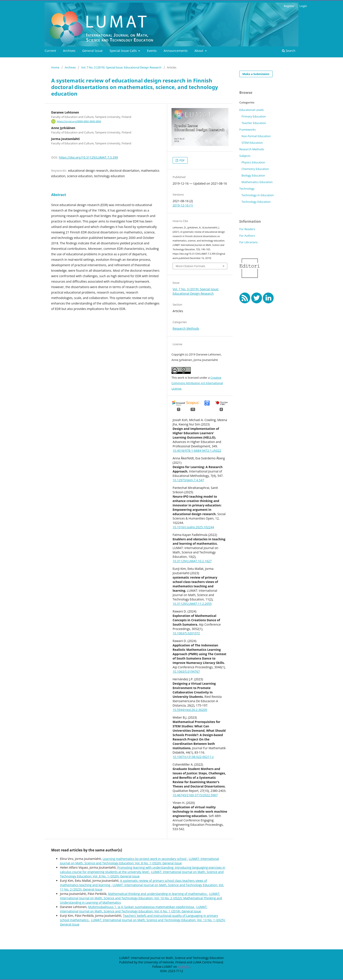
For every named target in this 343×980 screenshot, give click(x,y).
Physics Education (253, 162)
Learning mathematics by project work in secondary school (145, 859)
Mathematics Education (257, 182)
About (199, 51)
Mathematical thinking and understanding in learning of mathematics (158, 894)
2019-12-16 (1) (183, 205)
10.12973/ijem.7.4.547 (188, 480)
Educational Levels (252, 110)
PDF (182, 160)
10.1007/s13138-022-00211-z (193, 757)
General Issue (92, 51)
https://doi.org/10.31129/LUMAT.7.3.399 (88, 157)
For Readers (247, 229)
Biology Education (253, 175)
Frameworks (248, 129)
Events (152, 51)
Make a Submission (256, 74)
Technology (247, 189)
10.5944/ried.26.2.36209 (190, 710)
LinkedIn (184, 967)
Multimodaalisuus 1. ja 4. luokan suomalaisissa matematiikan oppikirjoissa (141, 907)
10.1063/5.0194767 (186, 671)
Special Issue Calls (124, 51)
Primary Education (254, 116)
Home (55, 67)
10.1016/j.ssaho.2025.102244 (193, 527)
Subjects (245, 156)
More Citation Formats (190, 266)
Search (289, 51)
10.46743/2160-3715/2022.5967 (195, 795)
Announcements (176, 51)
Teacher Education (254, 123)
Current (50, 51)
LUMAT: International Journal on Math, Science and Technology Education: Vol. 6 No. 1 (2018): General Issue (134, 909)
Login (303, 6)
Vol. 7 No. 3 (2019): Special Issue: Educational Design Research (121, 67)
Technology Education (256, 202)
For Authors (247, 236)
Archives (69, 51)
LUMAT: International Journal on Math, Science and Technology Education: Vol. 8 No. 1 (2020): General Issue (139, 861)
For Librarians (248, 242)
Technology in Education (258, 195)
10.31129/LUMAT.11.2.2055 (192, 604)
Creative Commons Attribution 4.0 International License (197, 383)
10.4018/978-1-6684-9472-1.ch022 (197, 451)
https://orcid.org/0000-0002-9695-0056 (79, 121)
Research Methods (186, 328)
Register (289, 6)
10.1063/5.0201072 (186, 633)
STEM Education (252, 143)
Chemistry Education (255, 169)
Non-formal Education (256, 136)
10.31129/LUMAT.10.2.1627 (192, 561)
